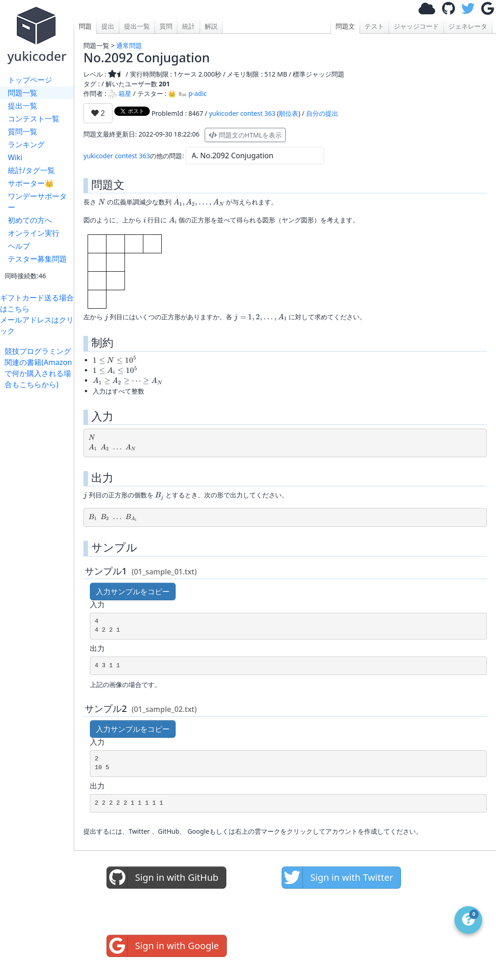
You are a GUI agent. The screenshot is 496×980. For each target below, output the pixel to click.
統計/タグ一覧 (31, 170)
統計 (189, 26)
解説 (211, 26)
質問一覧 (23, 131)
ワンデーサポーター (37, 202)
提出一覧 (23, 106)
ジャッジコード (416, 26)
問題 (85, 26)
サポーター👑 (31, 183)
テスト (374, 26)
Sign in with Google (163, 946)
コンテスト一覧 (34, 119)
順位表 (289, 113)
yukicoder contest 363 (242, 113)
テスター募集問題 (37, 259)
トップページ (30, 80)
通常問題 (129, 45)
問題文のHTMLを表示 (245, 135)
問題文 (345, 26)
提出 (108, 26)
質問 (166, 26)
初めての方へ (30, 220)
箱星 (120, 93)
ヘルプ (19, 246)
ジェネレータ (468, 26)
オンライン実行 (34, 233)
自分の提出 (322, 113)
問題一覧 (23, 93)
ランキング (26, 144)
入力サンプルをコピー (133, 592)
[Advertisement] (39, 528)
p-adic (192, 93)
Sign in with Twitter (338, 878)
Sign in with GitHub (163, 878)
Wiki (15, 157)
